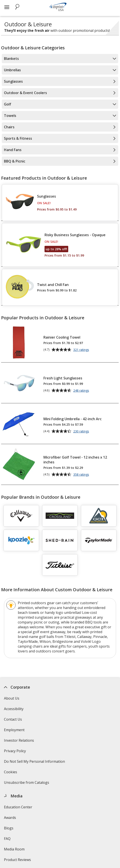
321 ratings (82, 350)
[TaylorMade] (99, 540)
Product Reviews (17, 860)
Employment (14, 730)
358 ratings (82, 475)
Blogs (9, 828)
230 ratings (82, 432)
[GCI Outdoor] (99, 516)
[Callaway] (21, 516)
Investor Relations (20, 742)
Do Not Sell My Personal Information (35, 763)
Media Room (14, 849)
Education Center (18, 807)
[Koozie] (21, 540)
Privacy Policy (15, 752)
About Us (12, 698)
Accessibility (14, 709)
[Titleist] (60, 565)
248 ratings (82, 391)
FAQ (7, 839)
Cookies (11, 773)
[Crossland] (60, 516)
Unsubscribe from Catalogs (27, 784)
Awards (10, 818)
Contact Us (13, 719)
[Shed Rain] (60, 540)
